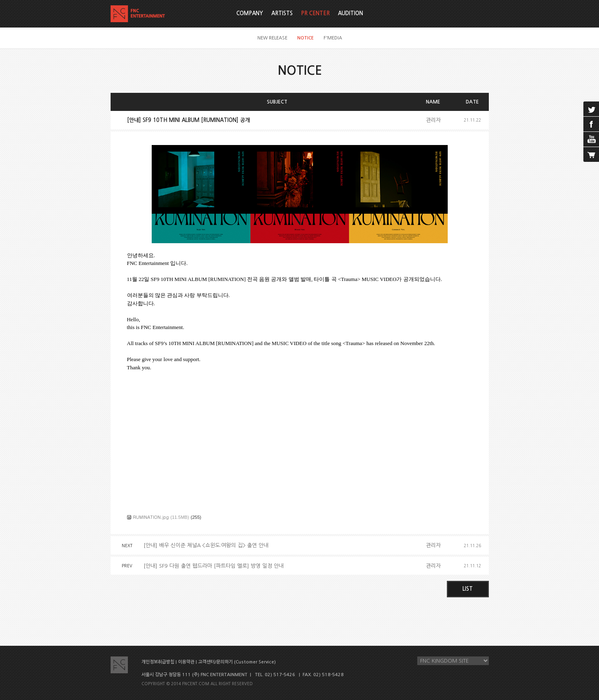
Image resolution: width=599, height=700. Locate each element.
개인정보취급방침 (158, 662)
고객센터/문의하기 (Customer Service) (237, 662)
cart (591, 154)
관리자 (433, 120)
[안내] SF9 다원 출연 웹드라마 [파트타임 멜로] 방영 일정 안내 (214, 566)
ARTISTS (282, 13)
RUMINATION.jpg (151, 517)
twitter (591, 109)
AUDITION (350, 13)
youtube (591, 139)
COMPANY (250, 13)
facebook (591, 124)
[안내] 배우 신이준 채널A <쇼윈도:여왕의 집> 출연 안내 (206, 545)
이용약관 (186, 662)
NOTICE (305, 38)
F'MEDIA (333, 38)
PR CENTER (315, 13)
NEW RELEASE (272, 38)
